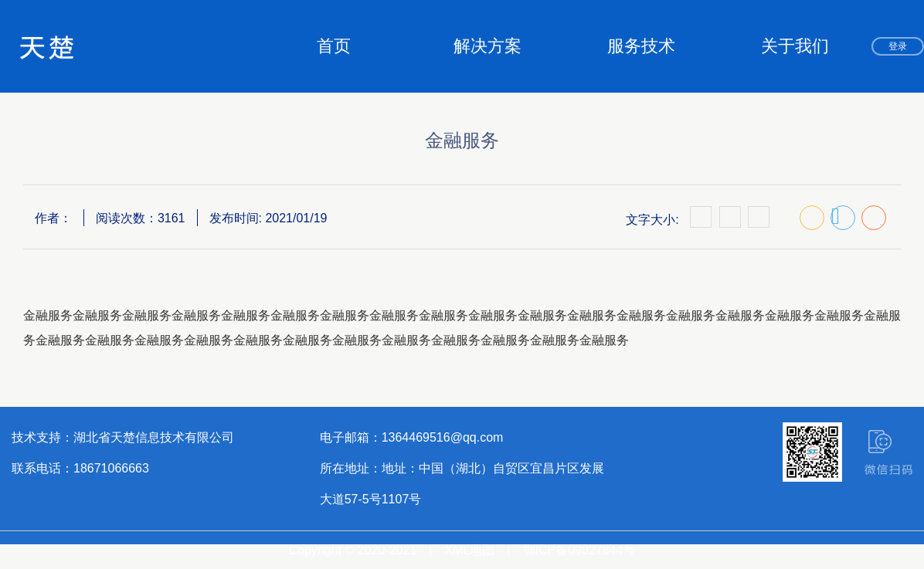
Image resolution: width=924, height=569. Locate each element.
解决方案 (487, 46)
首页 (334, 46)
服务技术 (641, 46)
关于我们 (795, 46)
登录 (898, 46)
